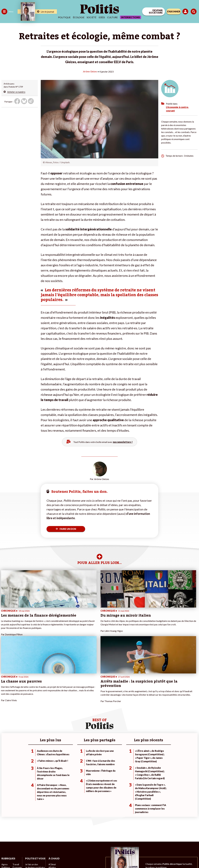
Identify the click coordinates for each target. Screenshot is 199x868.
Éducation (17, 815)
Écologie (79, 17)
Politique (64, 17)
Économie (17, 812)
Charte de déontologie (42, 858)
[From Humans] (166, 851)
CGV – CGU (62, 858)
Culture (112, 17)
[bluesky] (171, 844)
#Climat (51, 809)
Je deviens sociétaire (34, 815)
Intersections (130, 17)
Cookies (115, 858)
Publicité (104, 858)
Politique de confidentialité (84, 858)
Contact (6, 858)
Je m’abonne (30, 818)
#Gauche (52, 815)
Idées (102, 17)
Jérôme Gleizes (90, 71)
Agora (4, 809)
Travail (15, 809)
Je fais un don (31, 812)
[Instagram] (189, 844)
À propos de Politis (33, 827)
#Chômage (53, 821)
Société (91, 17)
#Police (51, 812)
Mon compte (30, 830)
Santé (15, 818)
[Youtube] (180, 844)
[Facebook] (162, 844)
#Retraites (52, 818)
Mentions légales (20, 858)
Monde (5, 827)
